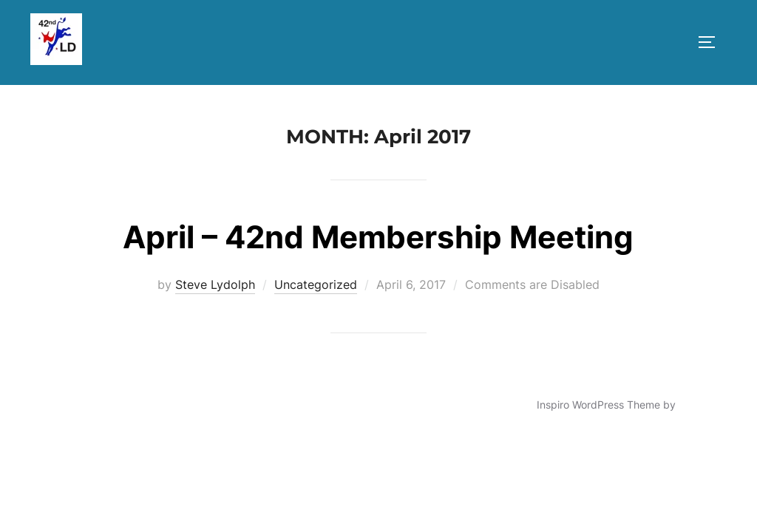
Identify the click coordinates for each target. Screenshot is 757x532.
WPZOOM (703, 405)
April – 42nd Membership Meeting (378, 237)
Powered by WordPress (87, 405)
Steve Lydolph (215, 284)
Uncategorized (316, 284)
